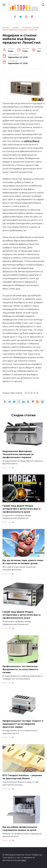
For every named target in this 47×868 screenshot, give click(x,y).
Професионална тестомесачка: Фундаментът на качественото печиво (20, 669)
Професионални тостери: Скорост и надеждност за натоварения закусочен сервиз (23, 724)
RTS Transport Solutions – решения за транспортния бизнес (22, 777)
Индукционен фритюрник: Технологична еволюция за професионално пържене (18, 454)
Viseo (24, 860)
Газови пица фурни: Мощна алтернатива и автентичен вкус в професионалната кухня (21, 509)
